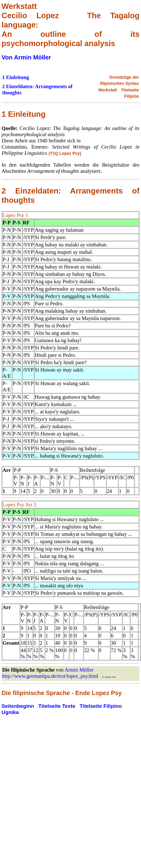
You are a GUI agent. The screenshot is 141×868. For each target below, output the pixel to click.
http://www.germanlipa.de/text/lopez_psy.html (50, 676)
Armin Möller (79, 670)
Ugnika (10, 712)
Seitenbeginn (18, 706)
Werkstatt (108, 90)
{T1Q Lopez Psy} (65, 153)
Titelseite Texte (57, 706)
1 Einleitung (16, 77)
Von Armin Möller (26, 57)
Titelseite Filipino (101, 706)
